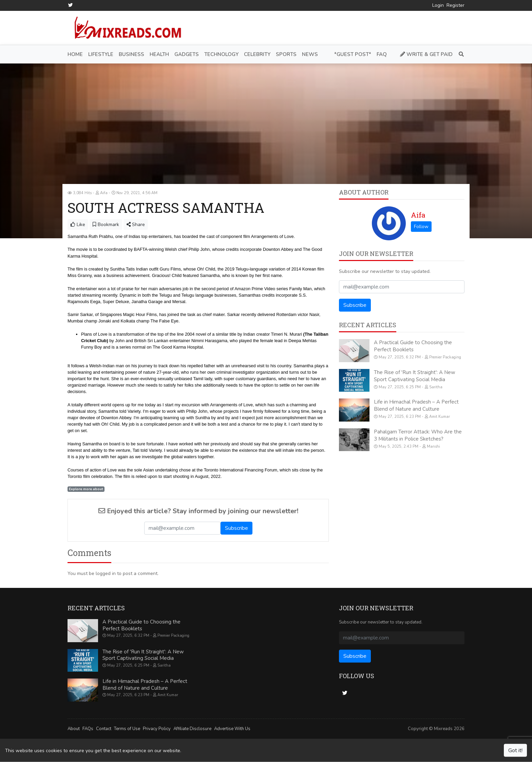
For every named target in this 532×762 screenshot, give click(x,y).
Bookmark (106, 225)
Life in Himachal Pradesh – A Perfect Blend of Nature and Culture (416, 405)
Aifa (418, 215)
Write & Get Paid (426, 54)
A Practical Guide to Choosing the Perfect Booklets (413, 346)
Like (78, 225)
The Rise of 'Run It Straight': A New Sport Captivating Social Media (415, 376)
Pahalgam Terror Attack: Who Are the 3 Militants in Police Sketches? (418, 435)
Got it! (515, 750)
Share (136, 225)
